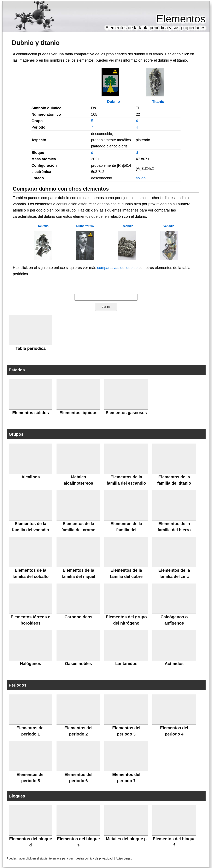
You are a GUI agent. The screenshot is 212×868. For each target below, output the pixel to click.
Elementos (181, 19)
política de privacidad (99, 858)
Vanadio (169, 226)
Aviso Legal (123, 858)
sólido (141, 178)
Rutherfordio (85, 226)
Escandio (127, 226)
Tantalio (43, 226)
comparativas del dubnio (117, 268)
